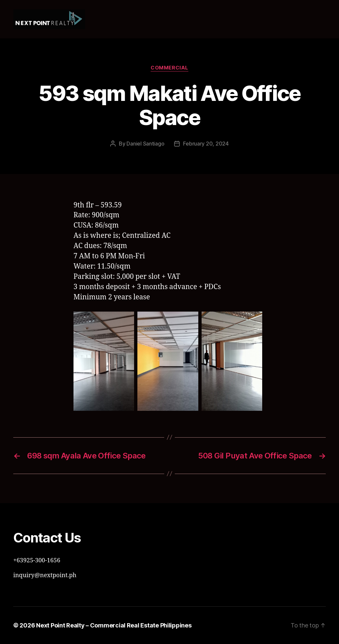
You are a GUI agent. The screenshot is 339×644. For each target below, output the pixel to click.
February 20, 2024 (206, 144)
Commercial (169, 68)
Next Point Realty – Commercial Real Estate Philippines (114, 625)
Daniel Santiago (145, 144)
